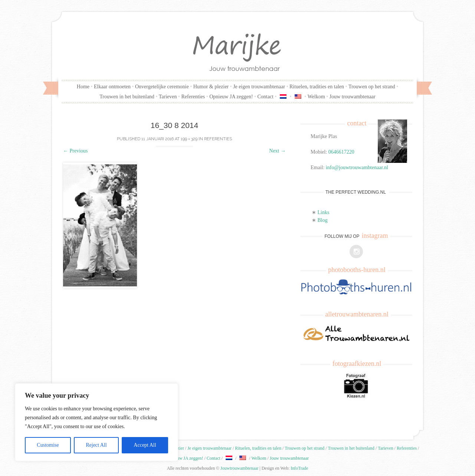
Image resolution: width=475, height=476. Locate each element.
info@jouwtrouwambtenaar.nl (357, 168)
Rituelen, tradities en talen (317, 87)
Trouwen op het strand (372, 87)
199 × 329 (189, 139)
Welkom (316, 97)
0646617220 (341, 152)
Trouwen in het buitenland (127, 97)
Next (277, 151)
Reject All (96, 445)
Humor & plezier (211, 87)
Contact (265, 97)
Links (324, 212)
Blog (323, 220)
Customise (48, 445)
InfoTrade (299, 468)
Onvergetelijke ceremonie (162, 87)
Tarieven (168, 97)
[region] (96, 422)
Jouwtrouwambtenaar (239, 468)
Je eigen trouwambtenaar (259, 87)
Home (83, 87)
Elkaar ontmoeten (112, 87)
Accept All (145, 445)
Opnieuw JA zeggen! (231, 97)
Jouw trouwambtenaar (353, 97)
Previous (76, 151)
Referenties (193, 97)
